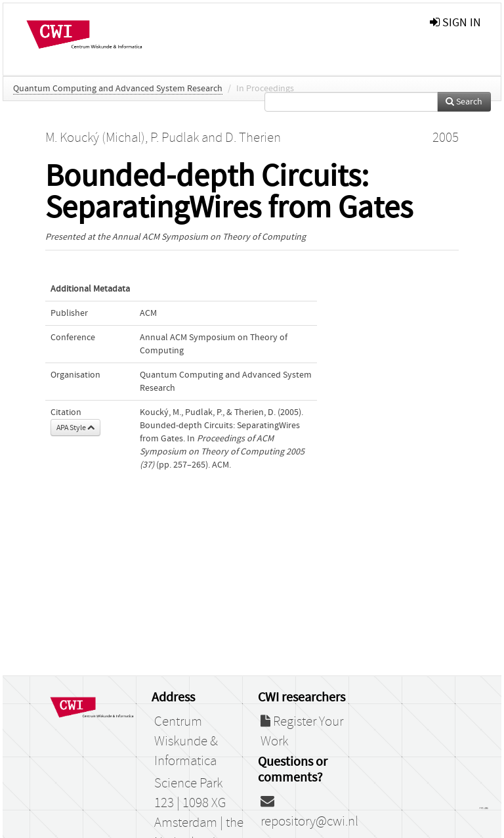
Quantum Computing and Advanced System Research (118, 89)
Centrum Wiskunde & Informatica (186, 741)
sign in (455, 23)
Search (464, 102)
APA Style (75, 428)
